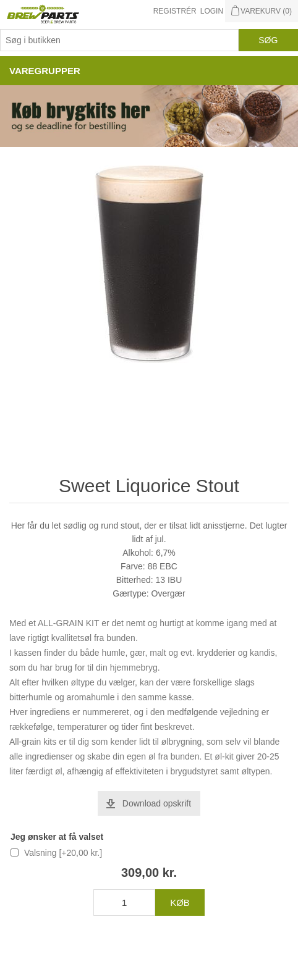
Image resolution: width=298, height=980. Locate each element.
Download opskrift (157, 803)
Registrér (175, 11)
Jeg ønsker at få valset (57, 837)
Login (212, 11)
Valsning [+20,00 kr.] (63, 853)
